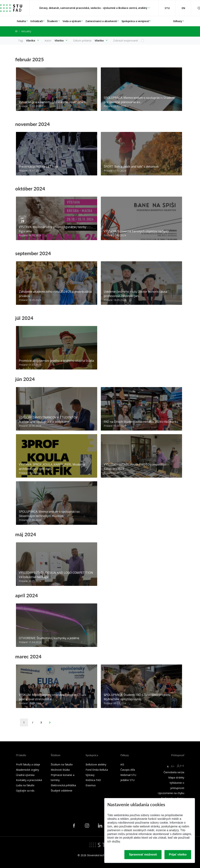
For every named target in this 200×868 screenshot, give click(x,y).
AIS (122, 764)
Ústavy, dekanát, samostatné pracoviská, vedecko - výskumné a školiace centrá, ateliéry (94, 8)
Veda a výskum (72, 21)
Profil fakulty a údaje (28, 764)
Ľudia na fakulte (25, 785)
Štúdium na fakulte (62, 764)
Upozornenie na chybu (171, 793)
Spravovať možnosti (143, 854)
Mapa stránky (176, 777)
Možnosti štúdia (60, 770)
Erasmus (91, 785)
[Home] (16, 31)
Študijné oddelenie (62, 791)
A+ (173, 766)
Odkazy (178, 21)
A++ (181, 766)
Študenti (53, 21)
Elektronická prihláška (63, 785)
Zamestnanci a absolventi (101, 21)
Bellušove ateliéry (96, 764)
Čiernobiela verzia (174, 772)
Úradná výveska (25, 775)
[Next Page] (50, 722)
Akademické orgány (27, 770)
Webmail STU (128, 775)
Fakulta (21, 21)
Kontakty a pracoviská (29, 780)
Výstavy (90, 775)
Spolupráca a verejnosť (135, 21)
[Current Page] (24, 722)
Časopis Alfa (128, 770)
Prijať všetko (178, 854)
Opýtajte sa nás (25, 791)
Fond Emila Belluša (97, 770)
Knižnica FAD (93, 780)
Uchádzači (36, 21)
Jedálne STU (127, 780)
